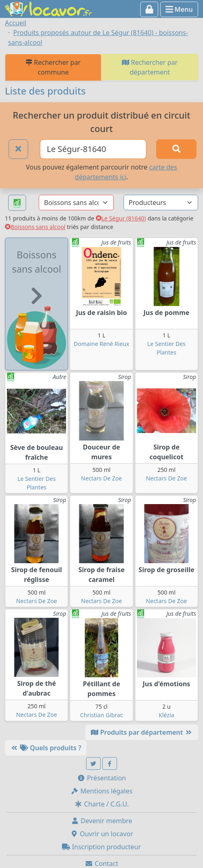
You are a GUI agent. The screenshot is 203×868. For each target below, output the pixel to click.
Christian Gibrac (102, 715)
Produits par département (142, 732)
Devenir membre (102, 821)
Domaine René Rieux (102, 344)
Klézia (166, 715)
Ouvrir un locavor (102, 834)
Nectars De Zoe (101, 478)
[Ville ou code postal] (93, 149)
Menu (179, 9)
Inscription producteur (101, 847)
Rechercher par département (150, 67)
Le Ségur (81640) (121, 218)
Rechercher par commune (53, 67)
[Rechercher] (176, 149)
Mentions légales (101, 791)
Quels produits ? (46, 748)
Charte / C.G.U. (101, 804)
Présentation (101, 778)
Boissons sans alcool (35, 227)
